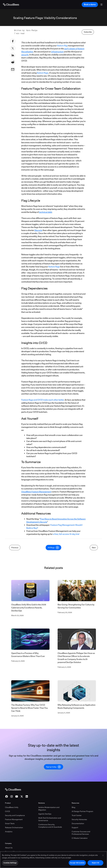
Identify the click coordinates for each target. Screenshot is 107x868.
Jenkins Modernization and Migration (49, 848)
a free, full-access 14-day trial (66, 579)
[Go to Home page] (11, 5)
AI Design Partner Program (82, 851)
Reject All (95, 864)
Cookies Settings (10, 864)
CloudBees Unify (12, 847)
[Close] (103, 856)
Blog (73, 847)
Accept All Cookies (77, 864)
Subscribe (88, 77)
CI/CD (7, 851)
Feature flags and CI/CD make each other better (43, 445)
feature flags (43, 118)
